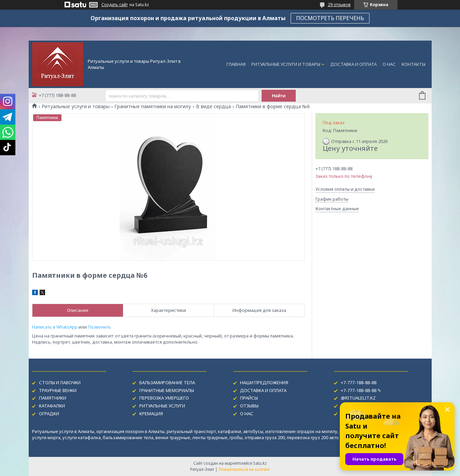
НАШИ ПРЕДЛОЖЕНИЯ (264, 383)
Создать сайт (115, 5)
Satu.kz (260, 463)
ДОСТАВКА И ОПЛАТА (353, 64)
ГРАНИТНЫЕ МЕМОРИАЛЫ (167, 390)
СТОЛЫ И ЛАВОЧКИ (60, 383)
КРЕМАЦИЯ (151, 414)
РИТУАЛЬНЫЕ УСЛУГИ (162, 406)
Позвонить (99, 327)
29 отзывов (339, 5)
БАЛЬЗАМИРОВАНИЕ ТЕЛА (167, 383)
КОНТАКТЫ (414, 64)
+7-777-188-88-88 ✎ (361, 390)
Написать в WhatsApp (55, 327)
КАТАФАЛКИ (52, 406)
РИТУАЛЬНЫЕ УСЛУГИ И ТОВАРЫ (286, 64)
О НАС (389, 64)
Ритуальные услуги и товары (76, 106)
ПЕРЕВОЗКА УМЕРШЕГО (164, 398)
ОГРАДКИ (49, 414)
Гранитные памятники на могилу (153, 106)
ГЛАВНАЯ (236, 64)
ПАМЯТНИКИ (53, 398)
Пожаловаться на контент (244, 469)
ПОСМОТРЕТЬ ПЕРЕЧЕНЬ (330, 18)
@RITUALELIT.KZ (358, 398)
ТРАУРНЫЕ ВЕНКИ (58, 390)
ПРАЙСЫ (249, 398)
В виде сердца (213, 106)
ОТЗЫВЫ (249, 406)
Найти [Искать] (279, 96)
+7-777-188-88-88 (359, 383)
